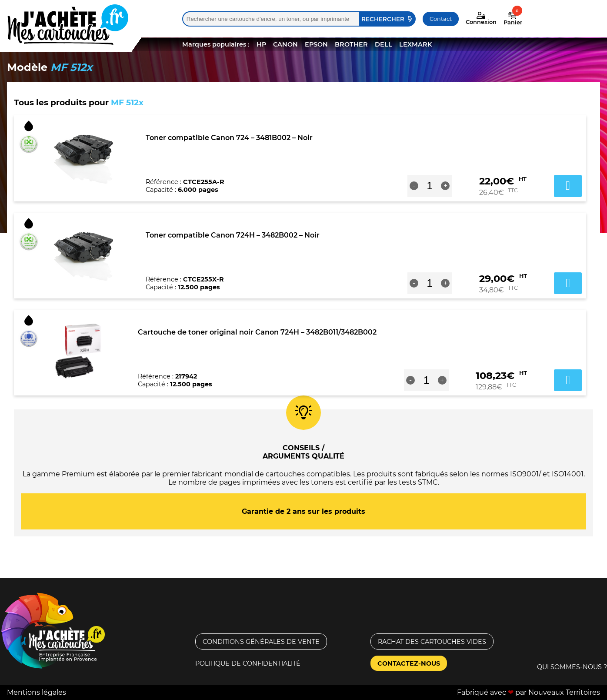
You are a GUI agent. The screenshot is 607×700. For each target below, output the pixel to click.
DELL (384, 44)
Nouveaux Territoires (564, 692)
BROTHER (351, 44)
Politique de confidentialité (248, 663)
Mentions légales (37, 692)
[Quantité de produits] (430, 186)
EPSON (316, 44)
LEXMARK (415, 44)
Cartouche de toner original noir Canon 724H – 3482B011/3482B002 (257, 332)
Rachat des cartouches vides (432, 642)
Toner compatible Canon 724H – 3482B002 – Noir (233, 235)
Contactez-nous (409, 663)
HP (261, 44)
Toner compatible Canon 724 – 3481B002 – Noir (229, 138)
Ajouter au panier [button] (568, 186)
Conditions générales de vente (261, 642)
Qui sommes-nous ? (572, 667)
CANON (285, 44)
